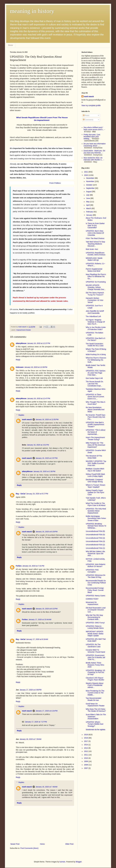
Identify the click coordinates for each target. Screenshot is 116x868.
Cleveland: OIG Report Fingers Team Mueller (95, 679)
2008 (86, 765)
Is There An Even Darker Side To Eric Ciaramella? (95, 225)
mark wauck (27, 419)
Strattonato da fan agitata (95, 730)
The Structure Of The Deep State (94, 457)
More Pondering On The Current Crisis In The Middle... (95, 693)
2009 (86, 761)
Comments (88, 120)
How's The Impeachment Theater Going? (95, 438)
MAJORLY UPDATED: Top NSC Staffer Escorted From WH (96, 463)
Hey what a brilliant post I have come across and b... (94, 128)
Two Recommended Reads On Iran (93, 699)
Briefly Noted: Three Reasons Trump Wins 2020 (95, 665)
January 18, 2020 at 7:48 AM (46, 787)
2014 (86, 745)
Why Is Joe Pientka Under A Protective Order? (96, 328)
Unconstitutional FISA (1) (95, 548)
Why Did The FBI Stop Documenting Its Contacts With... (94, 617)
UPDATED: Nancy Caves (95, 596)
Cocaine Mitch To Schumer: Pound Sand (95, 651)
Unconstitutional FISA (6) (95, 531)
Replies (21, 415)
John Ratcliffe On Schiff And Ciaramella (95, 312)
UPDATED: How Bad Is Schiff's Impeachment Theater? (95, 425)
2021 (86, 172)
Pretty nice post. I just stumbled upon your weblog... (92, 137)
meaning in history (32, 11)
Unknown (20, 367)
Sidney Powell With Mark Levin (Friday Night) (95, 475)
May (88, 202)
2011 (86, 755)
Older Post (69, 844)
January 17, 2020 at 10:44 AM (40, 619)
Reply (18, 360)
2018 (86, 738)
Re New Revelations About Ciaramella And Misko (95, 410)
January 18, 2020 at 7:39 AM (30, 739)
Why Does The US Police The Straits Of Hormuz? (96, 710)
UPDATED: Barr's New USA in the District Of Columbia (95, 233)
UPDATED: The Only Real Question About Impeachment (96, 511)
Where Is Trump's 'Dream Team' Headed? (96, 486)
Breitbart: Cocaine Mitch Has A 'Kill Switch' (95, 470)
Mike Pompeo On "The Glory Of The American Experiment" (95, 445)
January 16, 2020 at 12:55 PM (47, 419)
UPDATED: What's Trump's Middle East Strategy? (95, 724)
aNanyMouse (21, 343)
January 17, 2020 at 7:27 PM (36, 722)
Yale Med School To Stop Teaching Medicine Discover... (95, 244)
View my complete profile (91, 105)
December (90, 178)
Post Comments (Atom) (29, 848)
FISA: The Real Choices (95, 238)
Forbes (19, 566)
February (90, 212)
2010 (86, 758)
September (91, 188)
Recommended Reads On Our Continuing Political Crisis (96, 583)
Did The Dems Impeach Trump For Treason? (95, 294)
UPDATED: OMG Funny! (95, 623)
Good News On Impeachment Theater (95, 705)
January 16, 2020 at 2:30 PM (44, 471)
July (88, 195)
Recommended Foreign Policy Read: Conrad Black (95, 590)
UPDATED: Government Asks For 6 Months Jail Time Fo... (95, 657)
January (89, 215)
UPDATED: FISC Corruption (92, 571)
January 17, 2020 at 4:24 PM (47, 711)
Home (11, 45)
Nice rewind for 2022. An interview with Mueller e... (93, 159)
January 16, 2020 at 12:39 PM (36, 367)
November (90, 181)
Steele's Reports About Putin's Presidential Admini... (95, 685)
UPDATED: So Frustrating (96, 282)
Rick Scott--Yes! (92, 249)
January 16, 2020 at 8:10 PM (47, 609)
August (89, 192)
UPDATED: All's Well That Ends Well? (96, 640)
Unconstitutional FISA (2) (95, 545)
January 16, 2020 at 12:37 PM (39, 343)
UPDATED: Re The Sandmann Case (93, 646)
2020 (86, 175)
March (89, 208)
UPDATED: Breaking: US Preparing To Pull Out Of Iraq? (95, 672)
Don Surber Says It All (94, 378)
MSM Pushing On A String (96, 354)
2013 (86, 748)
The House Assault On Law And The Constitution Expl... (94, 384)
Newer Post (15, 844)
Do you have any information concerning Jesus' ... (95, 145)
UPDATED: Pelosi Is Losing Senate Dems (95, 627)
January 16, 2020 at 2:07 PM (47, 458)
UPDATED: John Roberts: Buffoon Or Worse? (96, 565)
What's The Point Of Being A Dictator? (96, 350)
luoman (62, 862)
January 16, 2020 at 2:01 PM (38, 445)
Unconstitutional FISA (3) (95, 541)
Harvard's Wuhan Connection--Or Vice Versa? (95, 300)
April (88, 205)
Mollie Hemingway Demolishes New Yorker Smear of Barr (96, 518)
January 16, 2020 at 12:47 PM (39, 398)
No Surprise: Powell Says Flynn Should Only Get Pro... (96, 417)
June (88, 198)
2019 (86, 735)
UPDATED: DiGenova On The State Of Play (96, 576)
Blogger (79, 862)
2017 (86, 741)
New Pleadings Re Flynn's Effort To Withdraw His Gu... (96, 276)
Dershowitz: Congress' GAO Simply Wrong (94, 481)
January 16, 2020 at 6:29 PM (47, 532)
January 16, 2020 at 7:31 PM (33, 566)
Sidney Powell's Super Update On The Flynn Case (95, 492)
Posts (86, 115)
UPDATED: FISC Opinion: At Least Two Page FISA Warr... (96, 373)
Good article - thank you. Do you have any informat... (94, 152)
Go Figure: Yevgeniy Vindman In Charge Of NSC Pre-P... (95, 322)
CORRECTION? (92, 599)
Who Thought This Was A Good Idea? (95, 403)
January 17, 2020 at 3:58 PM (30, 690)
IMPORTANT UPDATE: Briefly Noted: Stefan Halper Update (95, 634)
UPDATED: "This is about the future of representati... (96, 432)
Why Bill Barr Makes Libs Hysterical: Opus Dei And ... (95, 554)
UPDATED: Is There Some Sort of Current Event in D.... (95, 397)
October (89, 185)
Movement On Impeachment (92, 603)
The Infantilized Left (93, 316)
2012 (86, 751)
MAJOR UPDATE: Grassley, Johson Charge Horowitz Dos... (96, 287)
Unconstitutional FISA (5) (95, 535)
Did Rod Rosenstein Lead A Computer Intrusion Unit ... (96, 610)
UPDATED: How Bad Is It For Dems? (95, 339)
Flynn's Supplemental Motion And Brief (94, 270)
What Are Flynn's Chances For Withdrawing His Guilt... (96, 360)
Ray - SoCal (21, 494)
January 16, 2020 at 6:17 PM (37, 494)
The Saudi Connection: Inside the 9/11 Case (95, 345)
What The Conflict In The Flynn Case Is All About (96, 504)
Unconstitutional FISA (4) (95, 538)
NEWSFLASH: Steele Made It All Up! (94, 259)
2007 (86, 768)
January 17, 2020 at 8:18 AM (37, 639)
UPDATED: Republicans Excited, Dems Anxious (96, 254)
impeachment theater (24, 330)
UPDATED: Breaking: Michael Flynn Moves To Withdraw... (96, 526)
